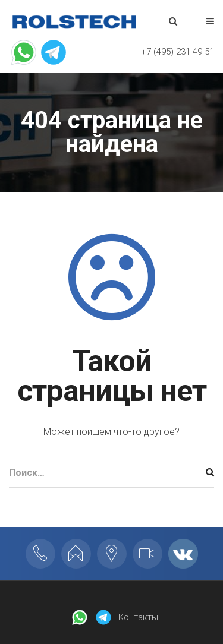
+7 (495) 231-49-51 (178, 52)
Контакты (138, 617)
